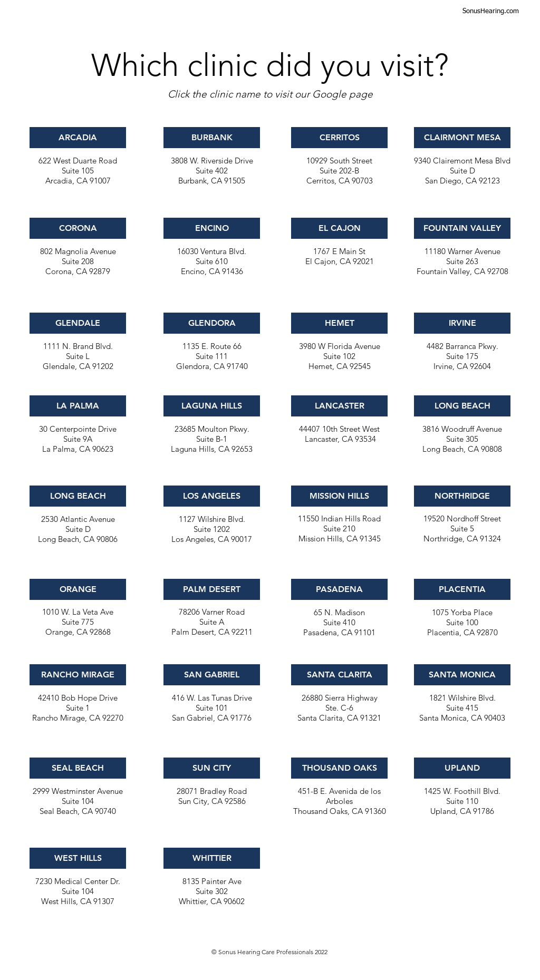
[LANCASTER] (339, 406)
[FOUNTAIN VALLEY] (462, 228)
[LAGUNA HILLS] (212, 406)
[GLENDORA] (212, 323)
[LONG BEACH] (78, 496)
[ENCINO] (212, 228)
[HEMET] (339, 323)
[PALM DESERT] (212, 589)
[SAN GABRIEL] (212, 675)
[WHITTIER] (212, 858)
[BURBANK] (212, 138)
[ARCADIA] (78, 138)
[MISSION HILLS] (339, 496)
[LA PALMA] (78, 406)
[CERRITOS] (339, 138)
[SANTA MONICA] (462, 675)
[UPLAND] (462, 768)
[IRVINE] (462, 323)
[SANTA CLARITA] (339, 675)
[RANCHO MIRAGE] (78, 675)
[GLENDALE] (78, 323)
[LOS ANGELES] (212, 496)
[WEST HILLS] (78, 858)
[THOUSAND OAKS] (339, 768)
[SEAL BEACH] (78, 768)
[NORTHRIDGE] (462, 496)
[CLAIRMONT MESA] (462, 138)
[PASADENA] (339, 589)
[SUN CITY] (212, 768)
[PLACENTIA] (462, 589)
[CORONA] (78, 228)
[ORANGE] (78, 589)
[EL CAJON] (339, 228)
